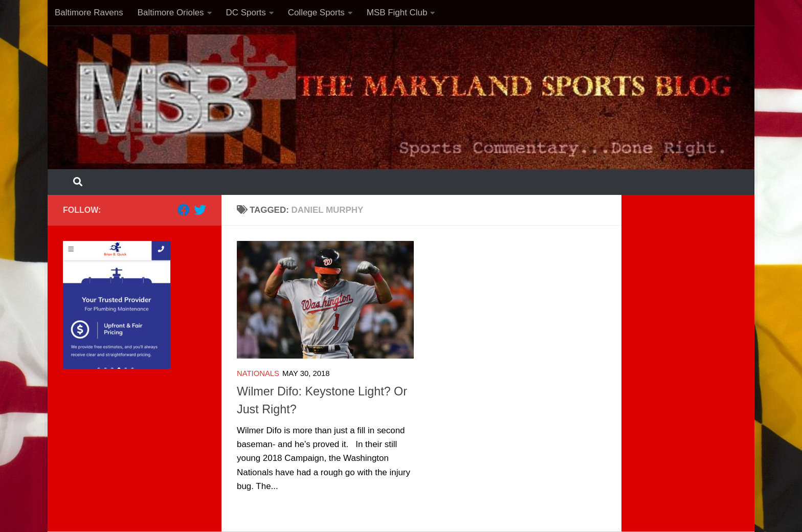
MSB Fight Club (397, 13)
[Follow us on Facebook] (184, 210)
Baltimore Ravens (89, 13)
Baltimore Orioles (171, 13)
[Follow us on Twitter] (200, 210)
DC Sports (246, 13)
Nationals (258, 373)
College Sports (316, 13)
